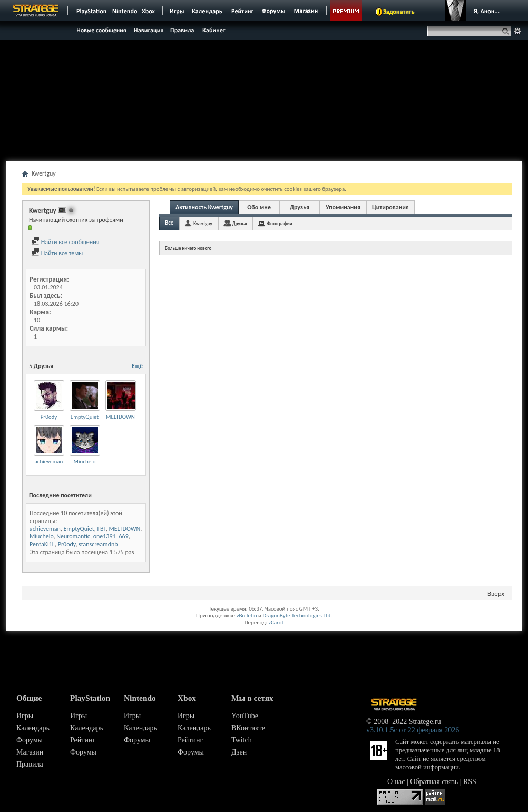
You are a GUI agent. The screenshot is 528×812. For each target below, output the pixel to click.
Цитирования (390, 207)
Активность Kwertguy (204, 207)
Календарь (33, 728)
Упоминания (343, 207)
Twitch (242, 740)
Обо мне (259, 207)
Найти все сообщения (65, 242)
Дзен (239, 752)
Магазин (30, 752)
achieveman (49, 462)
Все (169, 223)
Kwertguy (203, 223)
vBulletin (246, 616)
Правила (30, 764)
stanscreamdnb (98, 544)
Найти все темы (57, 253)
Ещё (137, 366)
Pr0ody (49, 417)
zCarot (276, 622)
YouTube (245, 716)
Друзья (300, 207)
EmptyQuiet (85, 417)
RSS (470, 782)
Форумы (30, 740)
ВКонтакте (248, 728)
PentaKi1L (42, 544)
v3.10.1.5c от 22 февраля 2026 (413, 730)
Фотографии (280, 223)
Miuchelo (85, 462)
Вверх (496, 593)
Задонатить (399, 12)
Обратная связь (434, 782)
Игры (25, 716)
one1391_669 (111, 536)
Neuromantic (73, 536)
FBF (101, 529)
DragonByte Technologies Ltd (296, 616)
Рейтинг (83, 740)
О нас (396, 782)
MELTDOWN (120, 417)
